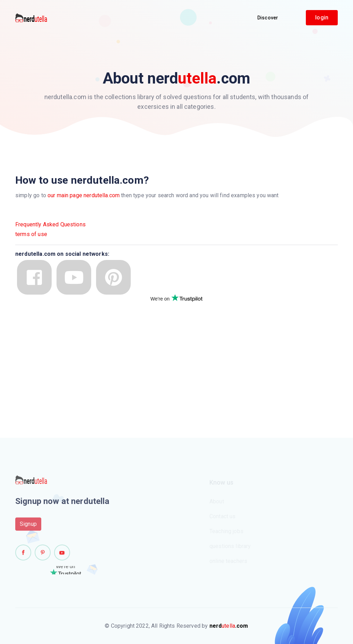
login (322, 18)
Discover (268, 18)
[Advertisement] (67, 355)
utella (229, 626)
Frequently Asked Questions (50, 224)
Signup (28, 526)
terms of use (31, 234)
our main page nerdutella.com (84, 195)
